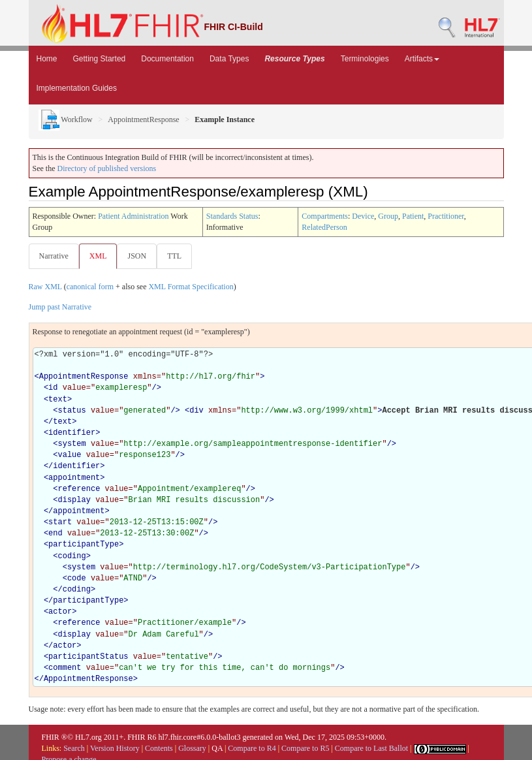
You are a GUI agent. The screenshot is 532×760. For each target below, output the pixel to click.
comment (65, 668)
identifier (72, 433)
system (72, 444)
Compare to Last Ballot (371, 748)
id (53, 388)
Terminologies (365, 59)
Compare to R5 (305, 748)
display (74, 500)
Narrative (54, 256)
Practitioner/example (185, 623)
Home (47, 59)
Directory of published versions (107, 168)
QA (217, 748)
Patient (413, 216)
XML (98, 256)
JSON (137, 256)
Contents (159, 748)
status (72, 411)
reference (79, 489)
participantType (84, 545)
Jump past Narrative (60, 307)
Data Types (229, 59)
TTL (174, 256)
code (77, 578)
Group (388, 216)
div (196, 411)
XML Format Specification (191, 287)
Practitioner (446, 216)
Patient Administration (133, 216)
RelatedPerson (324, 227)
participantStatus (88, 657)
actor (60, 612)
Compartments (325, 216)
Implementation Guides (77, 88)
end (55, 533)
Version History (115, 748)
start (60, 522)
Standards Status (232, 216)
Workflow (66, 119)
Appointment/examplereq (189, 489)
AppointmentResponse (143, 119)
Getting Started (100, 59)
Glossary (192, 748)
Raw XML (45, 287)
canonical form (90, 287)
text (58, 400)
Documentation (167, 59)
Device (363, 216)
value (70, 455)
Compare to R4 (252, 748)
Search (74, 748)
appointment (74, 478)
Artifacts (422, 59)
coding (72, 556)
